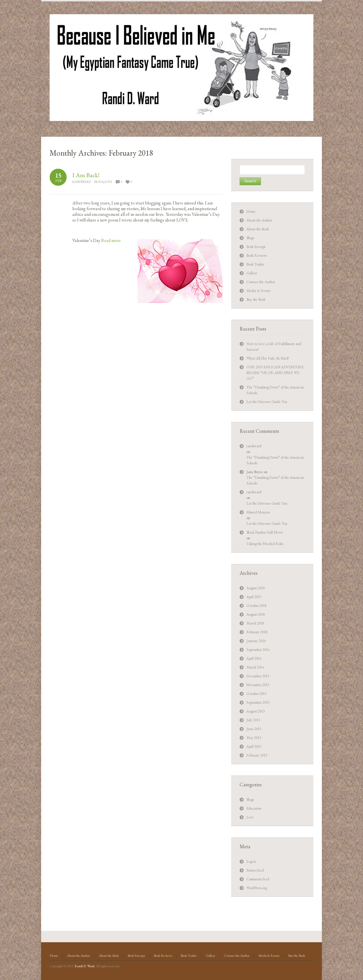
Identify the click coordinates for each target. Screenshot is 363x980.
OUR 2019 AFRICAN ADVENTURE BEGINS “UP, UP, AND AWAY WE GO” (275, 373)
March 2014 (255, 667)
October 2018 (256, 606)
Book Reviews (257, 255)
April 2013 (254, 746)
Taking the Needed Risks (265, 544)
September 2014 (258, 650)
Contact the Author (261, 282)
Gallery (252, 273)
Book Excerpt (256, 247)
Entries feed (255, 870)
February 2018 (257, 632)
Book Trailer (255, 264)
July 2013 (253, 720)
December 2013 (258, 676)
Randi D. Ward (85, 966)
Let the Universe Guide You (267, 402)
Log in (251, 861)
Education (254, 808)
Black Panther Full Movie (265, 532)
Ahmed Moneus (258, 512)
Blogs (99, 182)
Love (108, 182)
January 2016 (256, 641)
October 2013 (256, 694)
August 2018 (256, 614)
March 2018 (255, 623)
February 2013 (257, 755)
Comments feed (258, 879)
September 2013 (258, 702)
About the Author (259, 220)
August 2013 (256, 711)
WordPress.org (257, 888)
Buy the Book (256, 299)
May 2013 (254, 738)
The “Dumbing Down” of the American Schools (275, 460)
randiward (82, 182)
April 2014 (254, 658)
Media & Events (258, 291)
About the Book (258, 229)
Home (251, 211)
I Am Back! (86, 175)
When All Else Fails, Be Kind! (268, 358)
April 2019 (254, 597)
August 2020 (256, 588)
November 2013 (258, 685)
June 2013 (254, 729)
